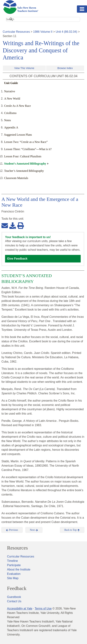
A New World (12, 99)
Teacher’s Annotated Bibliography (24, 171)
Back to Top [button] (72, 530)
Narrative (10, 91)
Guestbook (14, 597)
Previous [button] (12, 530)
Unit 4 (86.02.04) (66, 32)
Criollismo (10, 113)
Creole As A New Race (18, 106)
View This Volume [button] (24, 68)
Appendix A (11, 127)
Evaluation (14, 574)
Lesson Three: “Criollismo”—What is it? (28, 149)
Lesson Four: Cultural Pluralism (23, 156)
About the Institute (19, 569)
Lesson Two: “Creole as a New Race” (26, 142)
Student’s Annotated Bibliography (25, 164)
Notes (7, 120)
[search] (43, 19)
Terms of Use (43, 609)
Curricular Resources (16, 32)
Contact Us (14, 601)
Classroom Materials (16, 178)
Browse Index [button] (65, 68)
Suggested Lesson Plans (18, 135)
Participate (14, 565)
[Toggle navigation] (82, 9)
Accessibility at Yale (20, 609)
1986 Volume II (43, 32)
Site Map (13, 578)
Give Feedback (17, 259)
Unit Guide (11, 83)
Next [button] (34, 530)
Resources (17, 548)
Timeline (12, 561)
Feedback (17, 588)
